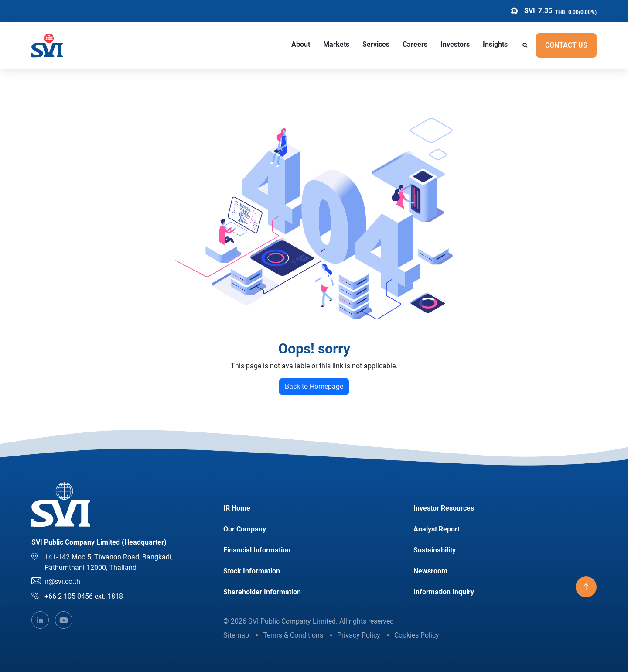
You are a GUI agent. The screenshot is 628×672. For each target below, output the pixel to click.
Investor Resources (444, 508)
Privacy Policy (359, 635)
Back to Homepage (314, 386)
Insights (495, 44)
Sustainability (435, 550)
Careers (415, 44)
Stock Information (252, 571)
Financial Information (257, 550)
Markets (336, 44)
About (301, 44)
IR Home (237, 508)
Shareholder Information (262, 592)
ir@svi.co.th (62, 581)
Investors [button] (455, 44)
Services (376, 44)
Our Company (245, 529)
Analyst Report (437, 529)
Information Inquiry (444, 592)
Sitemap (236, 635)
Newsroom (430, 571)
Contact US (566, 45)
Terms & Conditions (293, 635)
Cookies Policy (417, 635)
